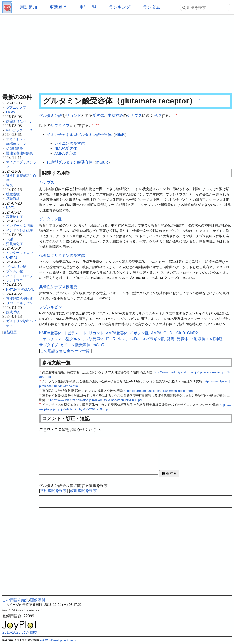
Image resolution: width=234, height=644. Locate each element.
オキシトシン (16, 139)
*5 (98, 124)
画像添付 (38, 600)
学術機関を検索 (53, 491)
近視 (10, 185)
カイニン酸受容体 (70, 143)
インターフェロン (20, 253)
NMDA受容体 (66, 148)
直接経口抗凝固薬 (20, 299)
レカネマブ (15, 280)
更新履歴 (58, 7)
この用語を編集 (16, 600)
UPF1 (10, 208)
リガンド (73, 116)
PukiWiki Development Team (58, 640)
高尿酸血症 (15, 217)
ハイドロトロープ (20, 276)
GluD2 (192, 333)
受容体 (98, 116)
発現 (157, 116)
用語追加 (29, 7)
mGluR (102, 162)
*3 (94, 124)
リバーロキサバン (20, 303)
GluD (181, 333)
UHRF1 (12, 258)
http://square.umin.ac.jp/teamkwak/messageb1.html (159, 391)
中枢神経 (115, 116)
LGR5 (11, 112)
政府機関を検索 (83, 491)
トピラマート (75, 333)
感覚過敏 (13, 199)
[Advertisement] (117, 52)
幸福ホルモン (16, 144)
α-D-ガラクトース (20, 130)
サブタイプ (60, 126)
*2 (176, 115)
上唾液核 (198, 339)
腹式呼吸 (13, 312)
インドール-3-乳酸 (20, 226)
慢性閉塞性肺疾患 (20, 153)
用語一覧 (88, 7)
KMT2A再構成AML (20, 289)
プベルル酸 (15, 271)
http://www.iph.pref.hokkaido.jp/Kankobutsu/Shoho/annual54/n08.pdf (96, 400)
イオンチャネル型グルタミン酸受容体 (79, 135)
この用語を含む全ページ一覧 (65, 351)
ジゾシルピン (51, 307)
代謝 (10, 239)
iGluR (120, 135)
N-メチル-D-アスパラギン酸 (141, 339)
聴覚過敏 (13, 194)
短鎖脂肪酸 (15, 149)
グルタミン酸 (51, 116)
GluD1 (169, 333)
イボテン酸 (139, 333)
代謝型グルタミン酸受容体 (70, 162)
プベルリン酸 (16, 267)
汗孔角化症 (15, 244)
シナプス (134, 116)
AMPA (156, 333)
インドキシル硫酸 (20, 230)
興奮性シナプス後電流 (58, 287)
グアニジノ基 (16, 108)
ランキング (120, 7)
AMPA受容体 (65, 153)
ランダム (152, 7)
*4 (96, 124)
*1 (174, 115)
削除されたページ (20, 121)
